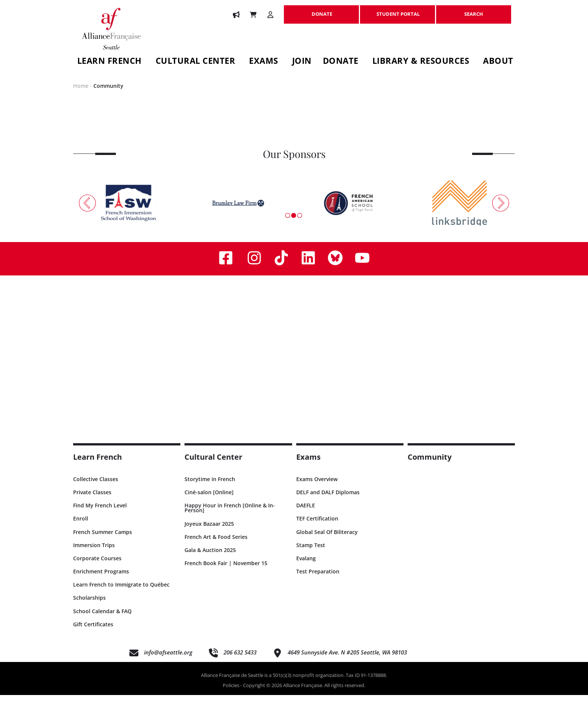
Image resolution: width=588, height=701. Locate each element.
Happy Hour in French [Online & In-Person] (230, 514)
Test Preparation (318, 578)
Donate (341, 62)
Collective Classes (96, 485)
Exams (264, 62)
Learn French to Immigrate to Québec (121, 591)
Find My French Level (100, 512)
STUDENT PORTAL (397, 10)
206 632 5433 (240, 659)
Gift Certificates (93, 630)
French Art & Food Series (216, 543)
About (498, 62)
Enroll (81, 525)
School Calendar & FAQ (102, 617)
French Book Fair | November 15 (226, 569)
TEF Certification (317, 525)
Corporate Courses (97, 564)
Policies (231, 692)
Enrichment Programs (101, 578)
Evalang (306, 564)
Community (108, 92)
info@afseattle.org (168, 659)
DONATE (321, 10)
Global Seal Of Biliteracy (327, 538)
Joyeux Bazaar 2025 (209, 530)
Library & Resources (421, 62)
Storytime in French (210, 485)
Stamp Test (311, 551)
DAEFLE (306, 512)
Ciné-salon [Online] (209, 498)
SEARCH (474, 10)
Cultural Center (196, 62)
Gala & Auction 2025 (210, 556)
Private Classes (92, 498)
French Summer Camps (103, 538)
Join (302, 62)
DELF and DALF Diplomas (328, 498)
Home (81, 92)
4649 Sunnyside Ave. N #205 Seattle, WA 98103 (347, 659)
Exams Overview (317, 485)
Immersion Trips (94, 551)
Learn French (109, 62)
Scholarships (89, 604)
